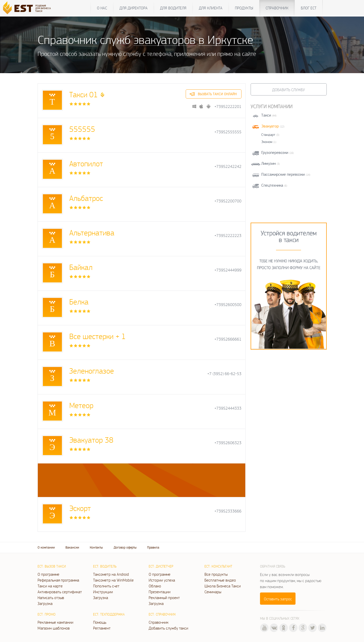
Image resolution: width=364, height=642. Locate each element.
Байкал (81, 267)
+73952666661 (228, 339)
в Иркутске (226, 39)
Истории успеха (162, 580)
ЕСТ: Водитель (105, 566)
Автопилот (86, 163)
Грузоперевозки (275, 153)
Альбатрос (86, 198)
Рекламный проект (164, 598)
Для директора (134, 8)
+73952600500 (228, 305)
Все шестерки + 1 (98, 336)
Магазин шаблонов (54, 628)
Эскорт (80, 508)
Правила (153, 547)
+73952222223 (228, 236)
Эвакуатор (270, 126)
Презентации (160, 592)
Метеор (81, 405)
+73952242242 (228, 166)
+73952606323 (228, 443)
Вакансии (72, 547)
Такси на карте (50, 586)
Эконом (267, 142)
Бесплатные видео (220, 580)
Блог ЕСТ (309, 8)
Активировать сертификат (60, 592)
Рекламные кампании (55, 622)
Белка (79, 302)
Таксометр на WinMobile (113, 580)
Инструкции (103, 592)
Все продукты (216, 574)
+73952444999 (228, 270)
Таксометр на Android (111, 574)
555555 (82, 129)
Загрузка (45, 603)
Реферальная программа (58, 580)
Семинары (213, 592)
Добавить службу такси (168, 628)
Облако (155, 586)
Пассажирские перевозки (283, 174)
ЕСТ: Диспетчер (161, 566)
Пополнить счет (106, 586)
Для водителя (173, 8)
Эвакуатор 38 (91, 440)
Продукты (244, 8)
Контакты (96, 547)
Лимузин (268, 163)
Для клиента (211, 8)
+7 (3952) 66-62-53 (224, 374)
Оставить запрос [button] (278, 599)
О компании (46, 547)
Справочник (277, 8)
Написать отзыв (51, 598)
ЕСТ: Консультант (218, 566)
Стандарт (268, 135)
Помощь (100, 622)
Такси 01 (84, 94)
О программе (48, 574)
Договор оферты (125, 547)
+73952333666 (228, 511)
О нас (102, 8)
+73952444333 (228, 408)
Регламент (102, 628)
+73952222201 (228, 107)
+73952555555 (228, 132)
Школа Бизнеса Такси (223, 586)
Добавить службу (289, 90)
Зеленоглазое (92, 371)
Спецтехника (272, 185)
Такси (266, 115)
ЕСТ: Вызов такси (52, 566)
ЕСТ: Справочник (162, 614)
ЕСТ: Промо (47, 614)
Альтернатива (92, 232)
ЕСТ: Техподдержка (109, 614)
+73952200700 (228, 201)
